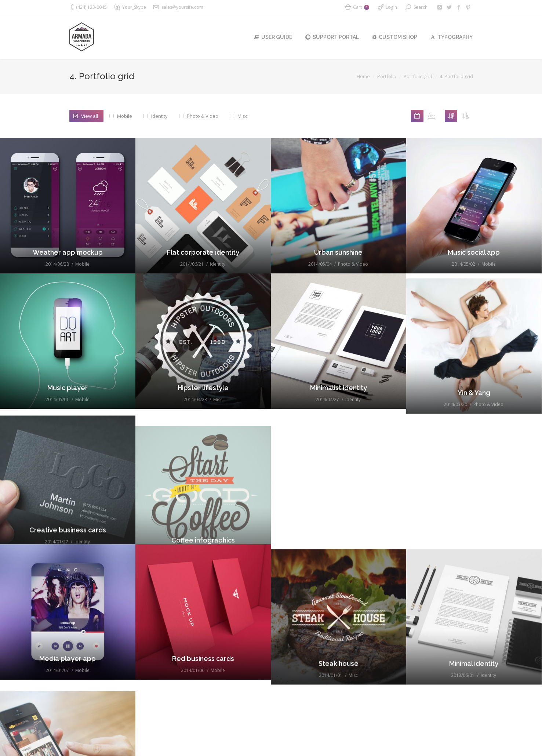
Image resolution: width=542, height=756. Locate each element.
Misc (242, 116)
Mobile (125, 116)
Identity (159, 116)
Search (421, 7)
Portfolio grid (418, 76)
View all (90, 116)
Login (391, 7)
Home (363, 76)
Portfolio (387, 76)
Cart (361, 7)
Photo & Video (203, 116)
